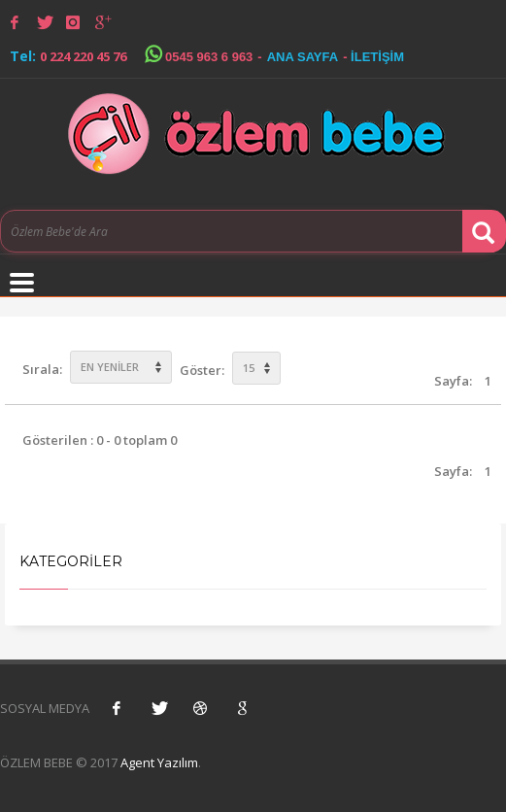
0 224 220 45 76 (83, 56)
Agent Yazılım (159, 762)
